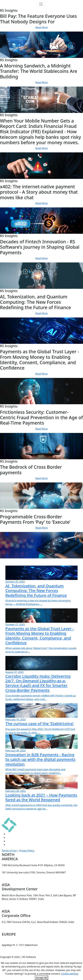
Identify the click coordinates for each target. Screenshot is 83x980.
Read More (41, 27)
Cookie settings (70, 974)
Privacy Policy (27, 851)
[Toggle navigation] (41, 4)
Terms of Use (9, 851)
